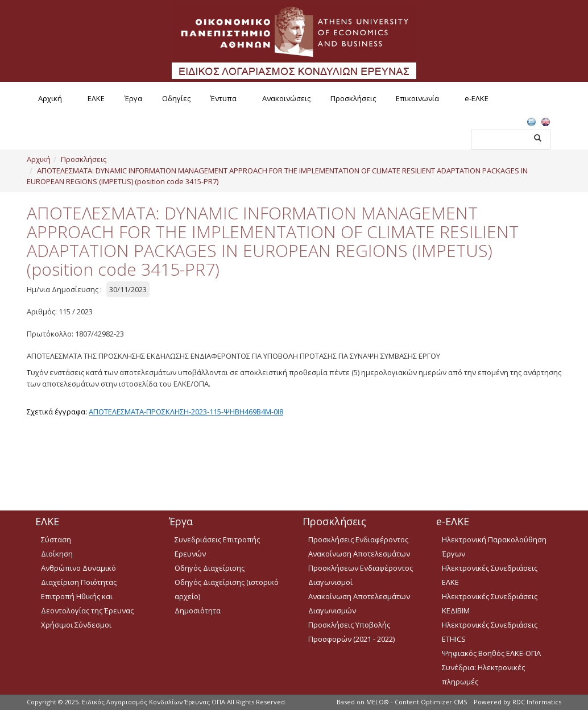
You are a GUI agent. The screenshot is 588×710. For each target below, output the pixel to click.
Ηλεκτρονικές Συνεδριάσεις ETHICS (490, 632)
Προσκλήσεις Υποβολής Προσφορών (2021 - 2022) (351, 632)
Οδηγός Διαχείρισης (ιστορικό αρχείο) (227, 589)
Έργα (133, 98)
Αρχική (50, 98)
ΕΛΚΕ (96, 98)
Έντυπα (223, 98)
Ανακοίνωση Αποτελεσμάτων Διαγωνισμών (359, 603)
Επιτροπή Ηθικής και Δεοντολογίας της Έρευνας (87, 603)
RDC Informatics (537, 702)
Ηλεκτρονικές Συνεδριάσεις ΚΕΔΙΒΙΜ (490, 603)
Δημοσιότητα (198, 611)
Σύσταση (56, 539)
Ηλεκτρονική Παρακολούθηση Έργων (494, 547)
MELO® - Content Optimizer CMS (417, 702)
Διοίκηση (57, 554)
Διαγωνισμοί (330, 582)
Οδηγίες (176, 98)
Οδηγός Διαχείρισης (210, 568)
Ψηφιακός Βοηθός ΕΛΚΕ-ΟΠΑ (491, 653)
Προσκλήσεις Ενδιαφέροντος (358, 539)
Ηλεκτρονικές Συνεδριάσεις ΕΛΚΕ (490, 575)
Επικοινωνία (417, 98)
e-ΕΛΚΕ (477, 98)
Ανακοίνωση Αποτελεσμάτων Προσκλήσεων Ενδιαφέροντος (361, 561)
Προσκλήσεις (353, 98)
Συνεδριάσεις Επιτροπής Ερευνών (217, 547)
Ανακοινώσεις (286, 98)
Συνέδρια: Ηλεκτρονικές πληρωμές (483, 674)
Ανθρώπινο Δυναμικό (78, 568)
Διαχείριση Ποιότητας (79, 582)
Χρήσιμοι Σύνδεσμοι (76, 625)
